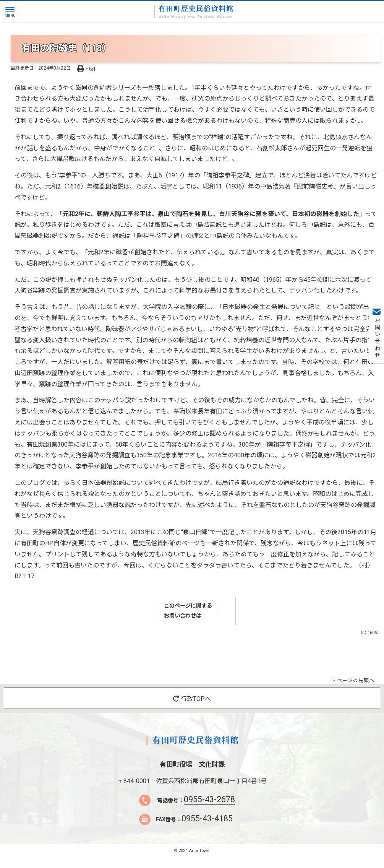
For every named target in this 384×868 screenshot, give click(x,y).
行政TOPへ (192, 699)
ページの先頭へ (356, 680)
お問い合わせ (377, 338)
